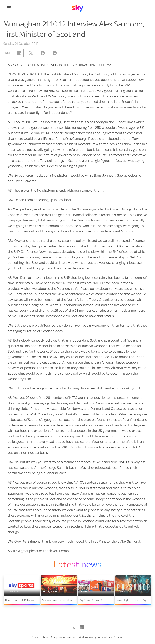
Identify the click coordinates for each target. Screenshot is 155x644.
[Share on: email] (7, 53)
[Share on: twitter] (31, 53)
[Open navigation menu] (9, 8)
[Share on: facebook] (43, 53)
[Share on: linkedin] (19, 53)
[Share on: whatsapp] (55, 53)
